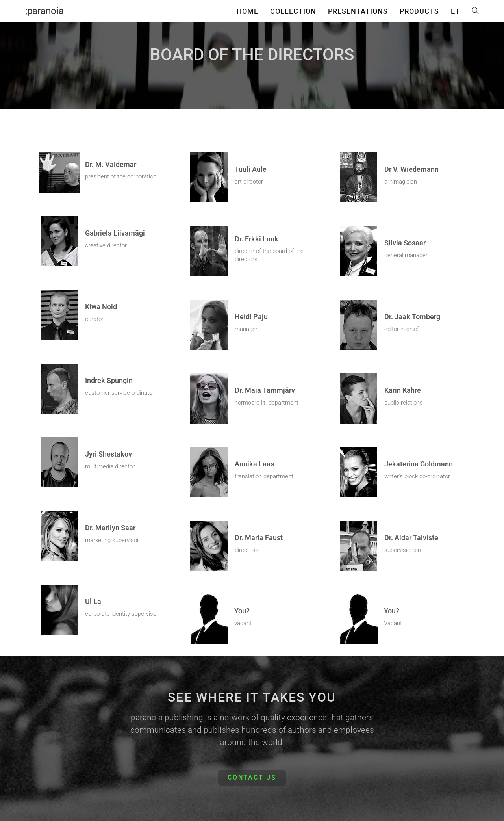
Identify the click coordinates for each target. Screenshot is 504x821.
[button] (252, 778)
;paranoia (44, 11)
